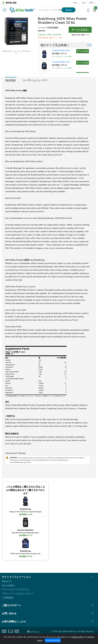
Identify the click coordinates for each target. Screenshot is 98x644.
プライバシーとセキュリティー (18, 593)
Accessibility (8, 585)
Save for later (79, 35)
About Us (7, 581)
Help (75, 3)
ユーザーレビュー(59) (35, 80)
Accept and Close (53, 640)
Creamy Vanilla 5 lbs (61, 62)
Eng (84, 3)
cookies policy (77, 637)
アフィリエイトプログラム (16, 589)
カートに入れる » (80, 30)
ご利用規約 (8, 598)
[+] (89, 45)
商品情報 (11, 80)
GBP (92, 3)
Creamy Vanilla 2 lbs (61, 50)
